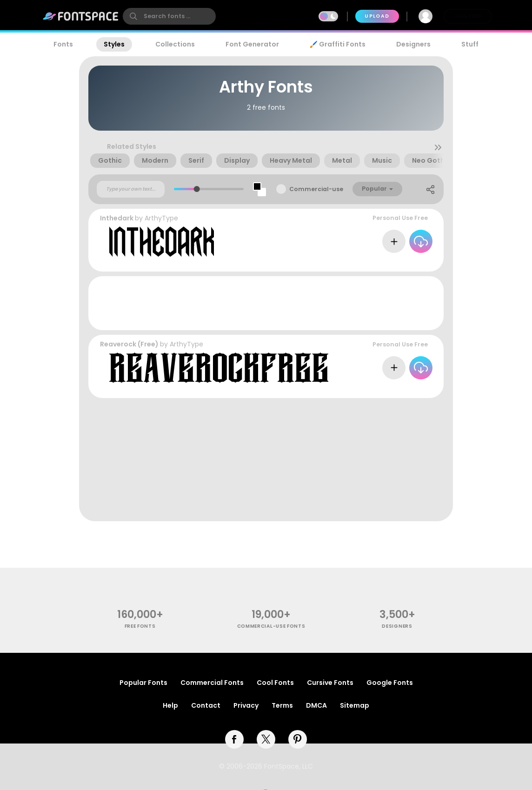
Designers (413, 44)
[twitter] (266, 739)
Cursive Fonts (330, 683)
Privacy (246, 705)
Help (170, 705)
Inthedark (117, 218)
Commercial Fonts (212, 683)
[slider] (197, 189)
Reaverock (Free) (129, 344)
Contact (206, 705)
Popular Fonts (143, 683)
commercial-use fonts (271, 626)
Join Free (468, 16)
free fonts (140, 626)
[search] (169, 16)
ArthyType (161, 218)
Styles (114, 44)
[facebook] (234, 739)
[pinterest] (298, 739)
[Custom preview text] (131, 189)
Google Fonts (390, 683)
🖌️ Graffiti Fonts (338, 44)
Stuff (470, 44)
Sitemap (355, 705)
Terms (282, 705)
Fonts (63, 44)
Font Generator (252, 44)
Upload (377, 16)
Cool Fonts (275, 683)
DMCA (316, 705)
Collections (175, 44)
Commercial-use (316, 189)
